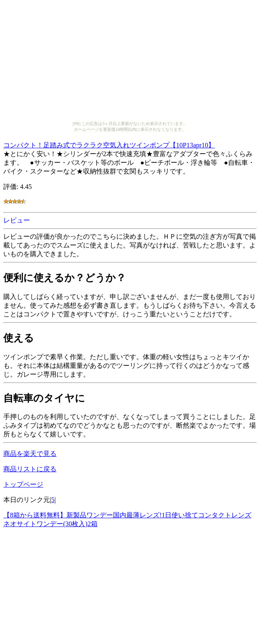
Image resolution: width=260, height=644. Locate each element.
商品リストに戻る (30, 469)
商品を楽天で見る (30, 454)
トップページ (23, 484)
